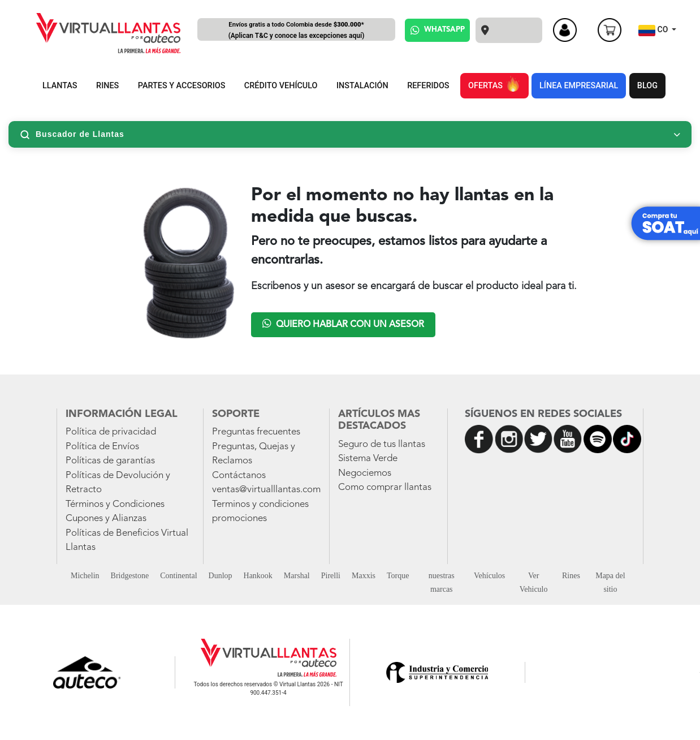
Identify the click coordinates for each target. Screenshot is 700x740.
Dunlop (221, 576)
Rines (571, 576)
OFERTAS (494, 84)
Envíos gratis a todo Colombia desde (296, 31)
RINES (107, 86)
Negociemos (365, 473)
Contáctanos (239, 476)
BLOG (647, 86)
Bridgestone (130, 576)
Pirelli (331, 576)
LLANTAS (60, 86)
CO (654, 31)
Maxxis (364, 576)
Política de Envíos (102, 447)
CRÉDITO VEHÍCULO (281, 86)
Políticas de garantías (110, 461)
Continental (178, 576)
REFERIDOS (428, 86)
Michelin (85, 576)
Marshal (297, 576)
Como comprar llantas (385, 487)
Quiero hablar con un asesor (343, 324)
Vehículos (489, 576)
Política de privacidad (111, 432)
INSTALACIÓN (362, 86)
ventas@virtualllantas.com (266, 490)
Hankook (258, 576)
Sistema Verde (368, 459)
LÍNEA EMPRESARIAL (579, 86)
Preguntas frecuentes (256, 432)
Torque (398, 576)
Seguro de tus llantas (382, 444)
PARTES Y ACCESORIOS (182, 86)
